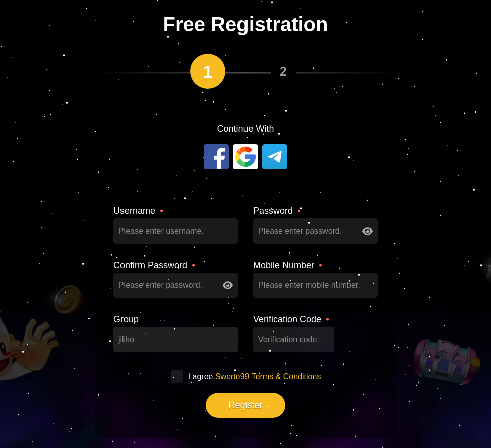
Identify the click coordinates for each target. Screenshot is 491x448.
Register (245, 405)
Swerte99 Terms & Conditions (268, 376)
